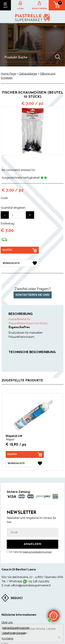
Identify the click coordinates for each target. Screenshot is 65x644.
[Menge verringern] (5, 215)
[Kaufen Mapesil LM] (25, 454)
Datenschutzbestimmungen (37, 552)
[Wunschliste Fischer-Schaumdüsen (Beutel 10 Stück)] (20, 263)
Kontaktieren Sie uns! (33, 295)
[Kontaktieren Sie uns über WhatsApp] (54, 616)
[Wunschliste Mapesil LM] (25, 463)
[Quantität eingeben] (17, 215)
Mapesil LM (14, 436)
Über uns (7, 622)
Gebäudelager (28, 74)
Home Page (8, 74)
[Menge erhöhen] (30, 215)
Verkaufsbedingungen (16, 628)
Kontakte (7, 639)
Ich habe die (31, 552)
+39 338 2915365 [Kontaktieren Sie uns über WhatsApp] (38, 581)
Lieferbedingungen (14, 633)
